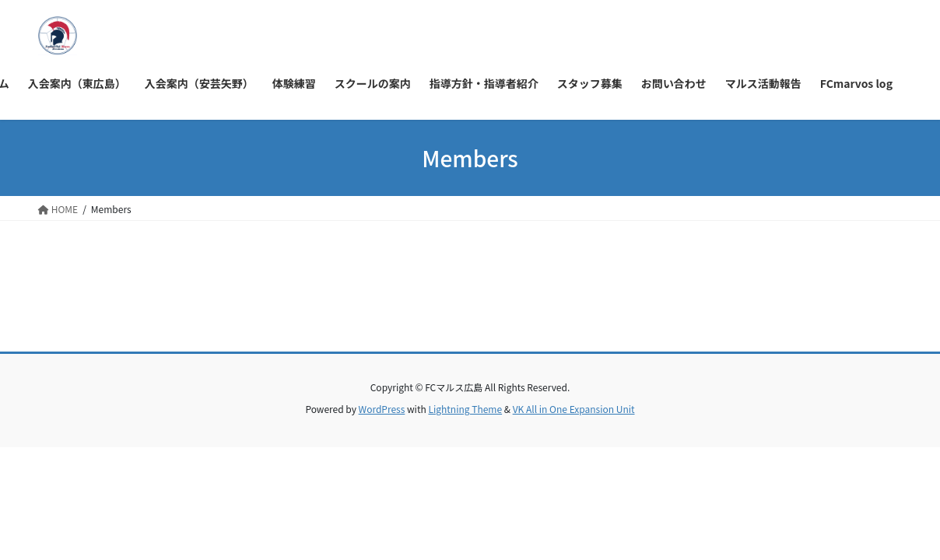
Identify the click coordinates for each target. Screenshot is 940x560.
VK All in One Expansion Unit (574, 409)
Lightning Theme (465, 409)
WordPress (382, 409)
